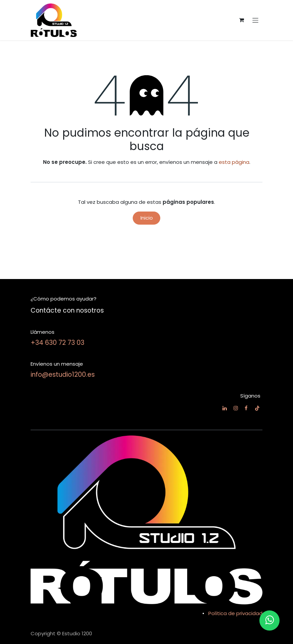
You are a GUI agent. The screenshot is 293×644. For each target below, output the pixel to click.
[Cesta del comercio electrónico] (242, 20)
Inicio (147, 218)
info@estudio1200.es (63, 375)
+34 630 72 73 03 (57, 343)
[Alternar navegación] (256, 20)
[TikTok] (257, 408)
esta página (234, 162)
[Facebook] (246, 408)
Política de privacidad (235, 613)
